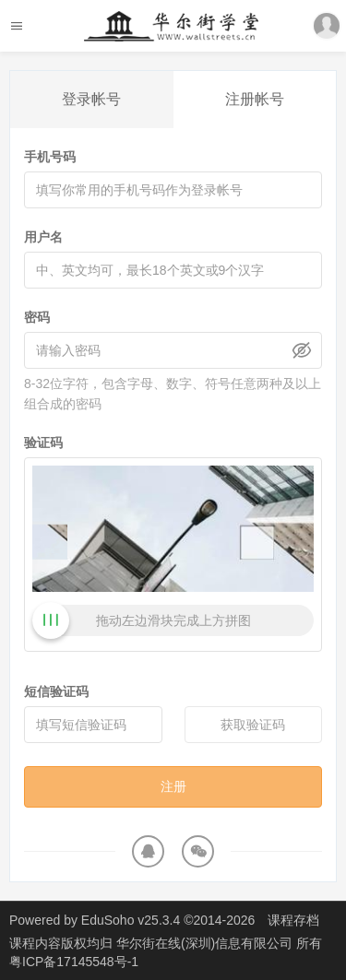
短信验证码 (56, 691)
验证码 (43, 443)
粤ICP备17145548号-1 (74, 962)
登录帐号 (91, 99)
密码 (37, 317)
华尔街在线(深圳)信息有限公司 (206, 943)
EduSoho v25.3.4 (131, 920)
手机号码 (50, 157)
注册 (173, 786)
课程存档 (293, 920)
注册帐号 (255, 99)
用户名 (43, 237)
